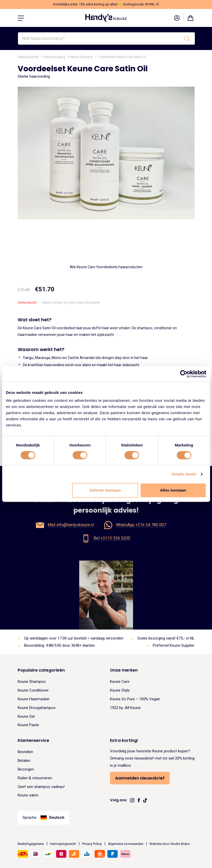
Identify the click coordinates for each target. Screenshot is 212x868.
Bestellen (25, 752)
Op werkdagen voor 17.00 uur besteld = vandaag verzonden (74, 638)
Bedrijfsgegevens (31, 844)
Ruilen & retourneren (35, 778)
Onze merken (124, 670)
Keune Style (120, 690)
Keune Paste (28, 725)
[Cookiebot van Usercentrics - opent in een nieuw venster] (184, 374)
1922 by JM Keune (125, 708)
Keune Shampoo (81, 57)
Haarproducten (28, 57)
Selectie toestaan (105, 490)
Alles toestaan (173, 490)
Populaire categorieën (41, 670)
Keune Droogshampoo (37, 708)
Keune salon (28, 795)
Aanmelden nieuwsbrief (140, 778)
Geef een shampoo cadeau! (41, 787)
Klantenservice (33, 740)
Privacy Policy (92, 844)
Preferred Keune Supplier (174, 645)
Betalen (24, 761)
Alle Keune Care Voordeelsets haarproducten (106, 267)
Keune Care (120, 682)
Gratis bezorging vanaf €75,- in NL (166, 638)
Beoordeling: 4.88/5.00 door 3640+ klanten (59, 645)
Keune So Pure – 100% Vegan (135, 699)
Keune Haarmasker (34, 699)
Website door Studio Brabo (170, 844)
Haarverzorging (54, 57)
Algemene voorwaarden (126, 844)
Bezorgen (26, 769)
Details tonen (184, 474)
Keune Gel (26, 716)
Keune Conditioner (33, 690)
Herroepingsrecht (63, 844)
